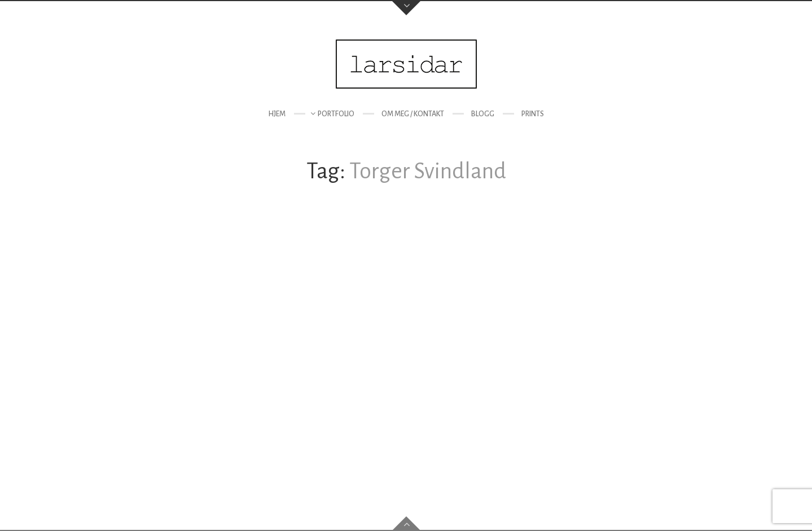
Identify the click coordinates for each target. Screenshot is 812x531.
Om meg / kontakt (413, 114)
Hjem (277, 114)
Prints (533, 114)
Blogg (483, 114)
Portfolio (336, 114)
